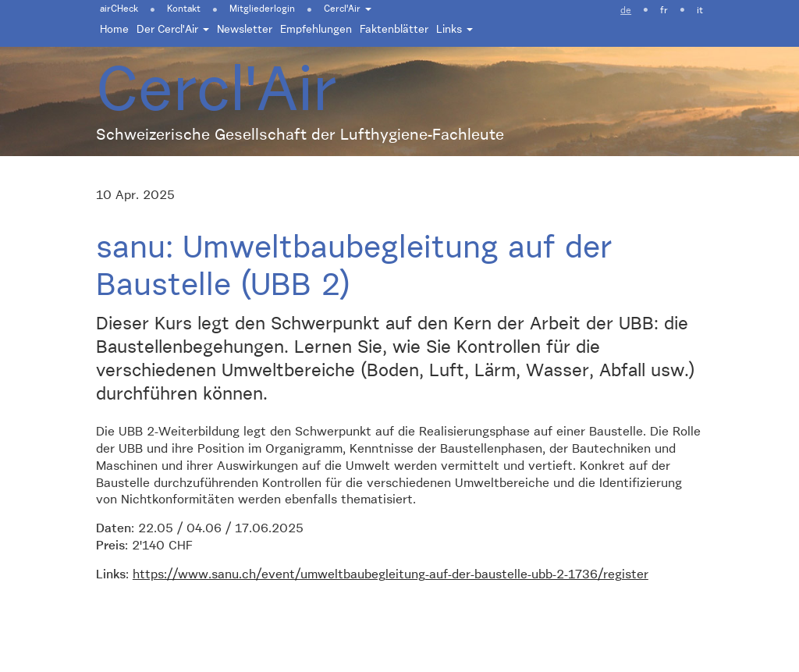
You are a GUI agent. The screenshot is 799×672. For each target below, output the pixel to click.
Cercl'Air (348, 9)
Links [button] (455, 30)
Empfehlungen (316, 30)
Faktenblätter (394, 30)
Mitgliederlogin (262, 9)
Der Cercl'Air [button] (173, 30)
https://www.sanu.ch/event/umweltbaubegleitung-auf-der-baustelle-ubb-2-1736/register (391, 575)
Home (114, 30)
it (700, 11)
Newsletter (245, 30)
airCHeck (119, 9)
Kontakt (184, 9)
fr (664, 11)
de (626, 11)
